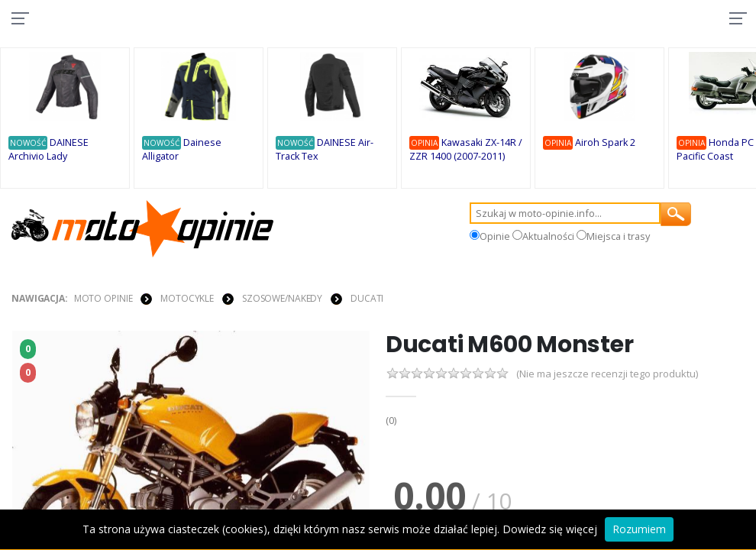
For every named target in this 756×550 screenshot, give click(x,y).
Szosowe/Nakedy (282, 299)
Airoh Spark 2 (607, 144)
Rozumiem (639, 529)
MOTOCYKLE (187, 299)
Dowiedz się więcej (550, 529)
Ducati (367, 299)
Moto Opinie (103, 299)
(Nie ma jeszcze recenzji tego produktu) (607, 376)
